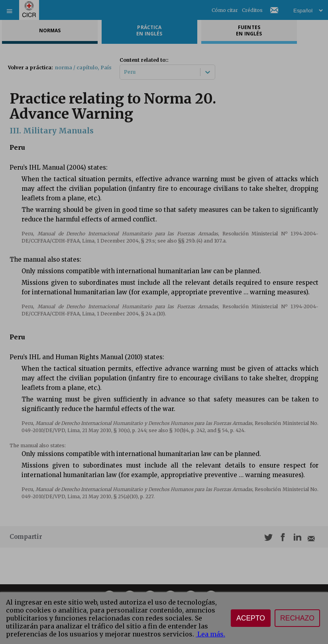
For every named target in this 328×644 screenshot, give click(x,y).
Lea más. (210, 634)
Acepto (251, 618)
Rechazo (297, 618)
